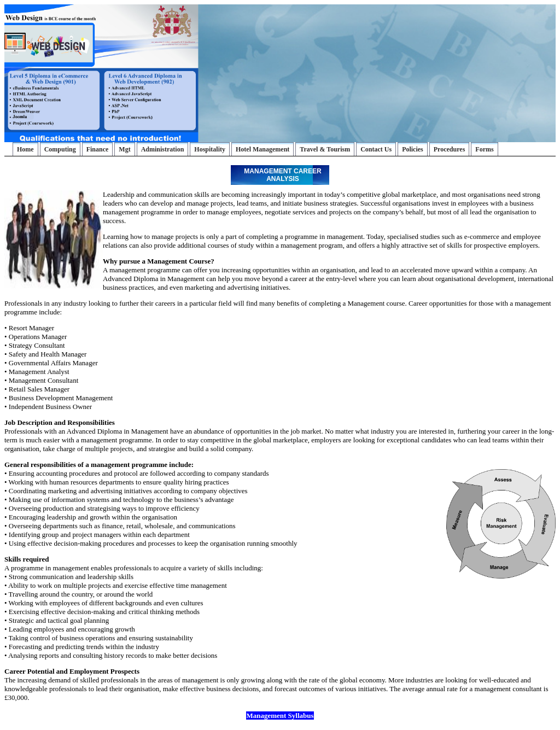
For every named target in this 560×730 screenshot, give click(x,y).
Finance (98, 149)
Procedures (450, 149)
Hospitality (210, 149)
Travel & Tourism (325, 149)
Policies (413, 149)
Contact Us (376, 149)
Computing (60, 149)
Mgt (124, 149)
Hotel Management (262, 149)
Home (25, 149)
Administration (163, 149)
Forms (484, 149)
